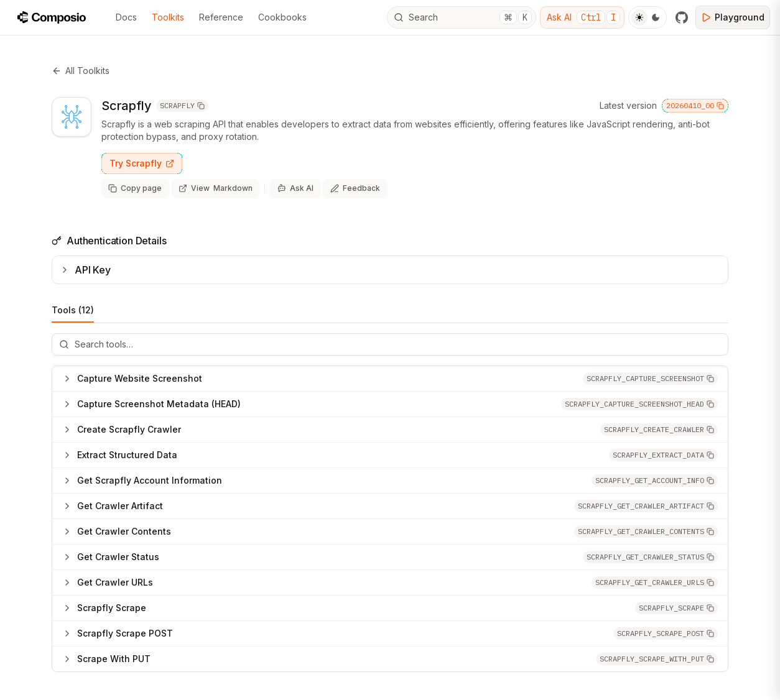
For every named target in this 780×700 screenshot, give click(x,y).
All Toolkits (81, 71)
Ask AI (583, 17)
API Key (85, 268)
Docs (126, 17)
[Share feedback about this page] (349, 188)
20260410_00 (695, 105)
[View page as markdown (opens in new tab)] (213, 188)
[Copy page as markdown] (134, 188)
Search (463, 17)
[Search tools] (390, 343)
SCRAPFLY (182, 105)
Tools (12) (73, 312)
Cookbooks (282, 17)
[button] (650, 377)
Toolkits (168, 17)
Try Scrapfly (142, 163)
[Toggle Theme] (648, 17)
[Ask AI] (291, 188)
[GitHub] (682, 17)
